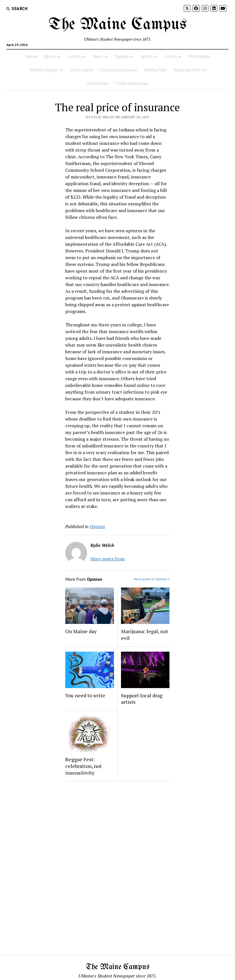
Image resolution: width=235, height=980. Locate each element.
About (50, 56)
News (98, 56)
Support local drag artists (142, 699)
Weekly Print (155, 70)
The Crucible (81, 70)
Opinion (122, 56)
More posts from (108, 559)
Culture (74, 56)
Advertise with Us (190, 70)
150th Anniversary (132, 83)
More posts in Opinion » (152, 579)
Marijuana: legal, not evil (145, 635)
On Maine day (81, 631)
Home (32, 56)
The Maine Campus (118, 25)
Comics (171, 56)
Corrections (98, 83)
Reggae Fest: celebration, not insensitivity (83, 766)
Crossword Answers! (118, 70)
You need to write (85, 695)
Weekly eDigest (44, 70)
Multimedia (199, 56)
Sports (146, 56)
